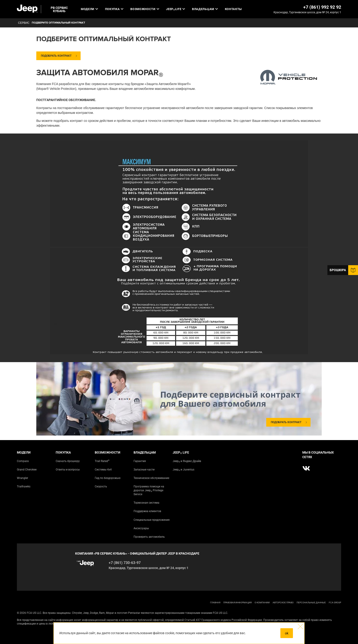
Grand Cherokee (27, 470)
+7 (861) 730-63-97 (125, 563)
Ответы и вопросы (68, 470)
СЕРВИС (24, 23)
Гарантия (140, 461)
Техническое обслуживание (151, 478)
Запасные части (144, 470)
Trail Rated (102, 461)
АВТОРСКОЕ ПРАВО (283, 603)
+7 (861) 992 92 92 (322, 7)
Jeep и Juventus (183, 470)
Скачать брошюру (68, 461)
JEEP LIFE (176, 9)
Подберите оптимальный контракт (58, 23)
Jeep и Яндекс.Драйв (187, 461)
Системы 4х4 (103, 470)
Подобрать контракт (56, 56)
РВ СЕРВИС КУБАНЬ (59, 9)
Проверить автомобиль (149, 537)
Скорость (101, 486)
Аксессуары (141, 528)
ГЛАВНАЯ (215, 603)
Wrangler (22, 478)
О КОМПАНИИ (262, 603)
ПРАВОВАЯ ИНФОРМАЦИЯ (237, 603)
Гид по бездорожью (108, 478)
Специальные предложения (152, 520)
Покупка (114, 9)
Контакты (233, 9)
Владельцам (205, 9)
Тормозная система (146, 503)
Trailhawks (24, 486)
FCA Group (335, 603)
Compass (23, 461)
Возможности (145, 9)
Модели (89, 9)
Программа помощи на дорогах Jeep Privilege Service (149, 490)
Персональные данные (311, 603)
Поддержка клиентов (147, 511)
